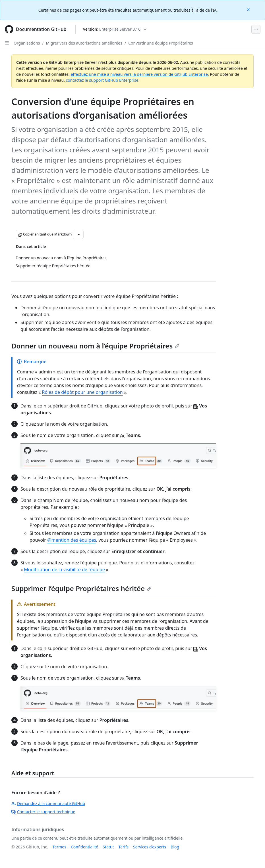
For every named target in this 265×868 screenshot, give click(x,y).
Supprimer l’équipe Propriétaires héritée (81, 588)
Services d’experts (150, 847)
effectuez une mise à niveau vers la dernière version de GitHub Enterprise (139, 74)
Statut (108, 847)
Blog (175, 847)
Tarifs (124, 847)
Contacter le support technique (43, 812)
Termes (59, 847)
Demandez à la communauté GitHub (48, 803)
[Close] (249, 9)
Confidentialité (84, 847)
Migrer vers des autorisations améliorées (84, 43)
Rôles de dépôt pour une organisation (82, 392)
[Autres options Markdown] (79, 234)
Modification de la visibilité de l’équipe (64, 569)
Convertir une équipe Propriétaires (161, 43)
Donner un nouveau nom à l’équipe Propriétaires (95, 346)
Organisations (27, 43)
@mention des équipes (72, 540)
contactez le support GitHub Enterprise (102, 80)
